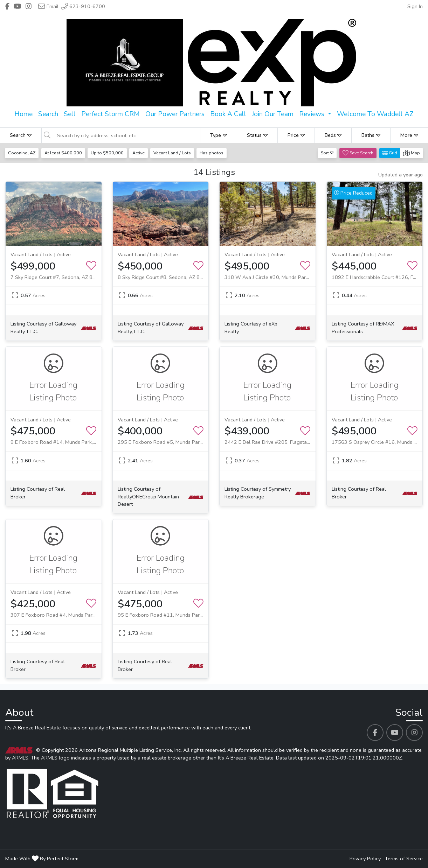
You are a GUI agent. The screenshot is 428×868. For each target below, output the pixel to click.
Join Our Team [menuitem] (273, 114)
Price (296, 135)
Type (219, 135)
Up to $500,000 (108, 153)
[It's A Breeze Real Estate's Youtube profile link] (395, 733)
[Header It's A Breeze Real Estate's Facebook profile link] (7, 6)
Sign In (415, 6)
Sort (327, 153)
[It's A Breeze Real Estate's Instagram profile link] (414, 733)
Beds (333, 135)
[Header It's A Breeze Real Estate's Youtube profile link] (18, 6)
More (409, 135)
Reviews (313, 114)
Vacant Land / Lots (174, 153)
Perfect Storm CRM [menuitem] (111, 114)
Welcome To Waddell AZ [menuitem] (375, 114)
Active (140, 153)
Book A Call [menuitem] (228, 114)
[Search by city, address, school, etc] (127, 135)
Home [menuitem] (23, 114)
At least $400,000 (64, 153)
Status (257, 135)
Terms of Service (404, 859)
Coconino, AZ (22, 153)
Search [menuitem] (48, 114)
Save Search (358, 153)
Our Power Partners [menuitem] (175, 114)
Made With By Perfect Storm (42, 859)
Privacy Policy (365, 859)
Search (21, 135)
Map (412, 153)
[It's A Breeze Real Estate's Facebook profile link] (375, 733)
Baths (371, 135)
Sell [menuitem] (70, 114)
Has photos (214, 153)
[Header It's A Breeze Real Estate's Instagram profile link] (29, 6)
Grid (390, 153)
